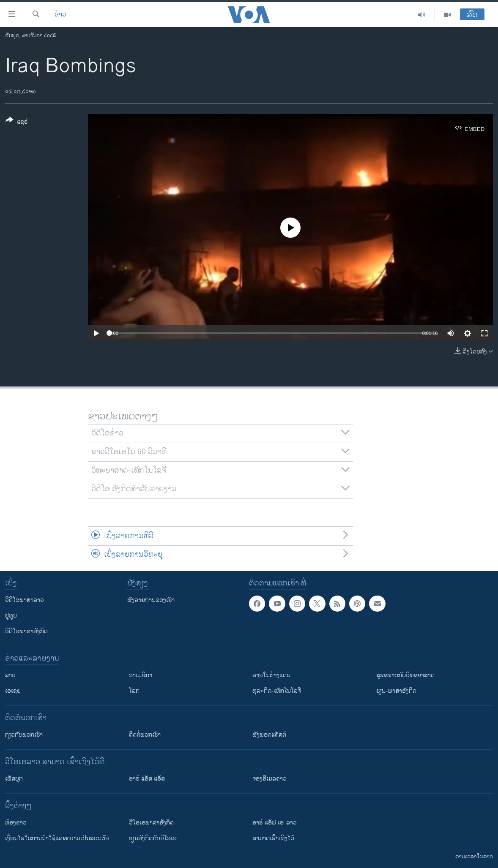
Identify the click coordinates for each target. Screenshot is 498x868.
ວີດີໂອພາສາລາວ (25, 600)
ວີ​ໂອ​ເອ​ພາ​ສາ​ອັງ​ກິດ (151, 823)
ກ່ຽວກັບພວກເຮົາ (24, 735)
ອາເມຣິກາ (141, 675)
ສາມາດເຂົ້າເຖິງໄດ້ (273, 838)
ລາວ (10, 675)
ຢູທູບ (11, 616)
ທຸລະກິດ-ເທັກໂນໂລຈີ (277, 691)
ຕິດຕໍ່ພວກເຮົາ (145, 735)
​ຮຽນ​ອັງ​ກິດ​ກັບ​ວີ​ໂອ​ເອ (153, 838)
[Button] (17, 122)
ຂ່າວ (60, 15)
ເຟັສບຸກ (14, 779)
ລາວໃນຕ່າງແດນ (271, 675)
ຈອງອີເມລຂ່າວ (270, 779)
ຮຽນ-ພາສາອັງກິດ (396, 691)
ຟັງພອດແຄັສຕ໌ (269, 735)
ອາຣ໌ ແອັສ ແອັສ (147, 779)
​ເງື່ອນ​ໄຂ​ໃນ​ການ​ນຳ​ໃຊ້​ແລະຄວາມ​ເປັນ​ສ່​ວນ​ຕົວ (57, 838)
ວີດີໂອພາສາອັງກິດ (26, 631)
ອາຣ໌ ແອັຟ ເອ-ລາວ (275, 823)
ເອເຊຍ (13, 691)
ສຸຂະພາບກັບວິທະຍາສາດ (405, 675)
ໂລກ (134, 691)
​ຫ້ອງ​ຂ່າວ (16, 823)
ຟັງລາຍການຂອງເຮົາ (151, 600)
